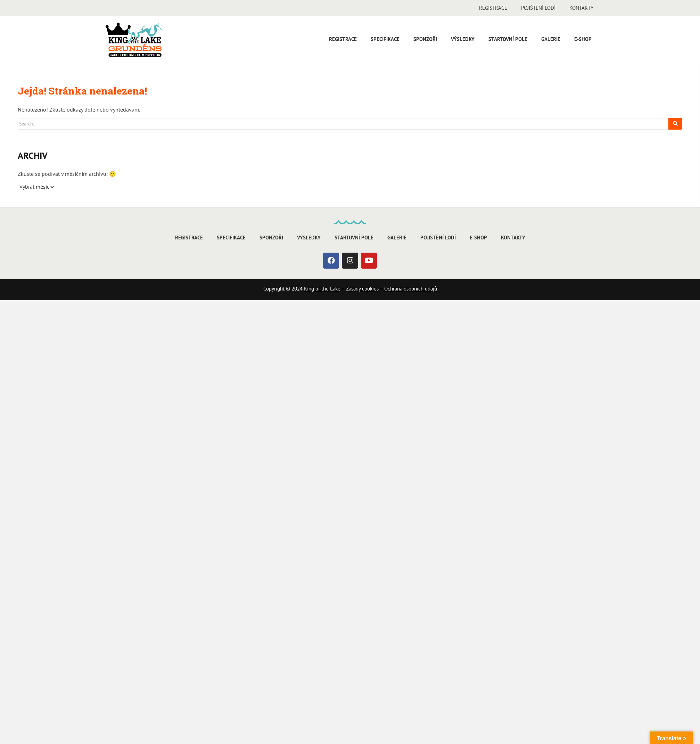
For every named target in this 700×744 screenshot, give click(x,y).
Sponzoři (425, 39)
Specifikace (385, 39)
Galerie (551, 39)
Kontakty (581, 8)
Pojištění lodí (538, 8)
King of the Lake (322, 289)
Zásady (353, 289)
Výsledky (463, 39)
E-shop (583, 39)
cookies (370, 289)
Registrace (493, 8)
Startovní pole (508, 39)
